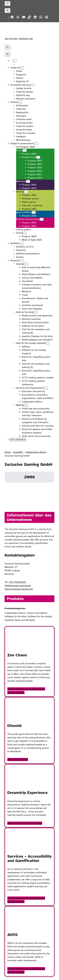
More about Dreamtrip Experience (25, 823)
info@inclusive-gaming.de (18, 586)
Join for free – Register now (19, 39)
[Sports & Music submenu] (34, 212)
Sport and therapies (25, 620)
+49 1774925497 (17, 582)
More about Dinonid (18, 759)
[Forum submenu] (25, 150)
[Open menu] (7, 4)
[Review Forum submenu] (38, 157)
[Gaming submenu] (26, 192)
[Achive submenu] (25, 233)
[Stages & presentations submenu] (36, 144)
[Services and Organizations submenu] (46, 388)
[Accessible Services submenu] (33, 85)
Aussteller (18, 452)
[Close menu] (7, 11)
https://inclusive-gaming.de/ (19, 589)
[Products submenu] (21, 261)
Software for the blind (16, 616)
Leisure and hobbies (37, 613)
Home (8, 452)
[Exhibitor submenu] (21, 243)
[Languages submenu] (15, 61)
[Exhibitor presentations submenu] (42, 219)
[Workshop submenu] (28, 181)
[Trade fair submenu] (22, 68)
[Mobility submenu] (26, 405)
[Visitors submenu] (20, 102)
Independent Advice (36, 452)
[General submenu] (26, 264)
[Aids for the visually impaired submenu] (47, 343)
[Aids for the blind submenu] (35, 312)
